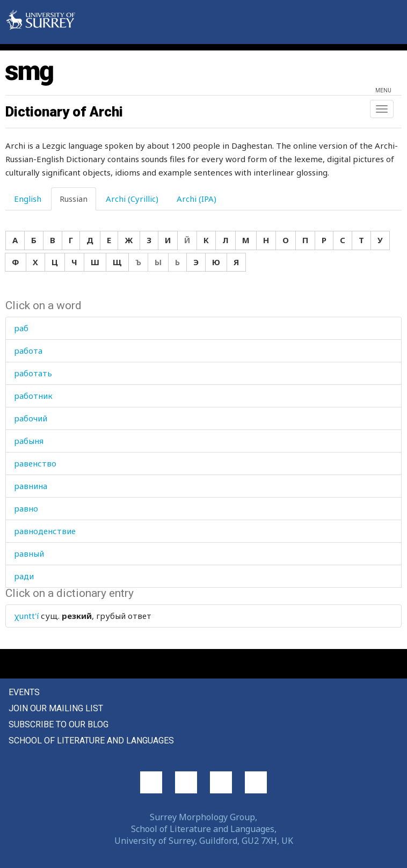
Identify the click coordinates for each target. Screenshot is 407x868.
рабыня (29, 441)
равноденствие (45, 531)
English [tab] (28, 199)
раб (21, 328)
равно (26, 508)
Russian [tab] (74, 199)
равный (29, 553)
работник (33, 396)
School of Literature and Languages (91, 741)
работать (33, 373)
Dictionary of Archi (64, 112)
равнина (31, 486)
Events (24, 692)
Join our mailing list (56, 708)
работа (28, 351)
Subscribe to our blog (59, 724)
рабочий (31, 418)
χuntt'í (26, 616)
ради (24, 576)
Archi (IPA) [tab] (197, 199)
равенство (35, 463)
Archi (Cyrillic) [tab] (132, 199)
